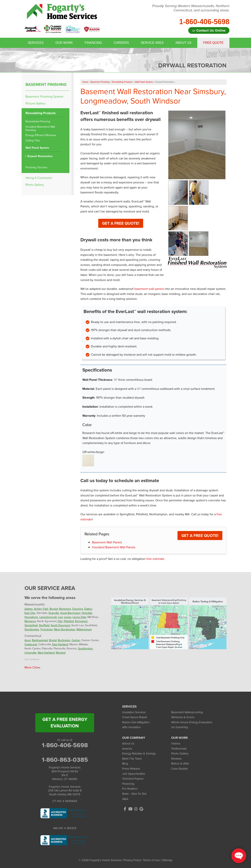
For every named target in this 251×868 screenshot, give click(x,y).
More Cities (32, 667)
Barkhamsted (40, 640)
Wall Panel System (37, 148)
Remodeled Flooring (38, 122)
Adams (29, 609)
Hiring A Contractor (39, 178)
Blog (125, 764)
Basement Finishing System (44, 97)
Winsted (61, 653)
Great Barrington (70, 613)
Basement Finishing (46, 84)
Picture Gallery (35, 103)
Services (36, 43)
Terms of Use (151, 860)
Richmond (81, 621)
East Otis (30, 613)
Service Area (152, 43)
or (209, 30)
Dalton (88, 609)
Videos (176, 743)
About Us (183, 43)
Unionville (30, 653)
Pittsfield (69, 621)
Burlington (64, 640)
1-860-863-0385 (65, 760)
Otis (60, 621)
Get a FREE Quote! (200, 536)
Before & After (180, 764)
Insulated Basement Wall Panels (114, 547)
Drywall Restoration (40, 156)
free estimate (155, 559)
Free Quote (213, 43)
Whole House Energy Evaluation (192, 722)
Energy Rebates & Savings (139, 754)
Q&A (125, 799)
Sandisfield (31, 625)
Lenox (68, 617)
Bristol (53, 640)
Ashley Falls (41, 609)
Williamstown (84, 629)
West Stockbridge (65, 629)
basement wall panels (149, 289)
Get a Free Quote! (121, 223)
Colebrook (31, 644)
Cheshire (78, 609)
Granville (54, 613)
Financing (93, 43)
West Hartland (46, 653)
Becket (54, 609)
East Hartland (60, 644)
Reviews (176, 759)
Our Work (64, 43)
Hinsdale (87, 613)
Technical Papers (133, 779)
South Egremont (60, 625)
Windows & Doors (183, 717)
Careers (121, 43)
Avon (28, 640)
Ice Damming (180, 727)
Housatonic (31, 617)
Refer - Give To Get (134, 794)
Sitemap (167, 860)
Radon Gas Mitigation (136, 722)
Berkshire (65, 609)
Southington (85, 649)
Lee (60, 617)
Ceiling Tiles (33, 141)
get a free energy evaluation (65, 723)
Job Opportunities (134, 774)
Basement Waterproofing (187, 712)
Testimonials (179, 749)
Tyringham (46, 629)
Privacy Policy (132, 860)
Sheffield (44, 625)
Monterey (30, 621)
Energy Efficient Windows (41, 135)
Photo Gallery (35, 185)
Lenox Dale (79, 617)
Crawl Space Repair (135, 717)
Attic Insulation (131, 727)
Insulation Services (134, 712)
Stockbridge (32, 629)
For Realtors (130, 789)
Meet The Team (132, 759)
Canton (76, 640)
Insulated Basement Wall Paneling (40, 129)
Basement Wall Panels (107, 542)
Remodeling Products (41, 113)
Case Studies (180, 769)
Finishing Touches (36, 168)
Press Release (131, 769)
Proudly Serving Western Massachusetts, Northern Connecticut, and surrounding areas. (191, 8)
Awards (127, 749)
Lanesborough (48, 617)
